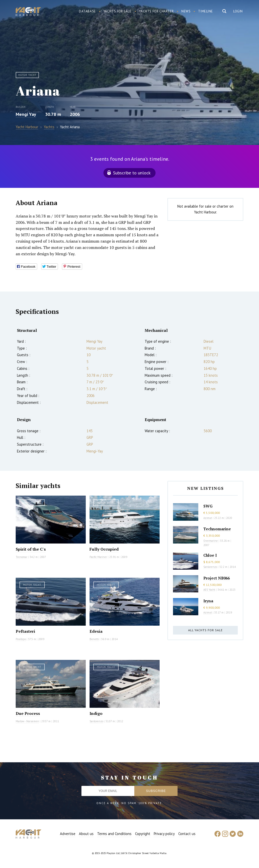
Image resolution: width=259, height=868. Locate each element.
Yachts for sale (117, 11)
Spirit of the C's (31, 549)
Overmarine (211, 541)
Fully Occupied (104, 549)
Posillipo (21, 639)
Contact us (187, 834)
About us (86, 834)
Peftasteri (25, 631)
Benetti (94, 639)
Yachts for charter (157, 11)
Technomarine (217, 529)
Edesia (96, 631)
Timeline (206, 11)
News (186, 11)
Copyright (143, 834)
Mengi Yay (26, 114)
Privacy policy (164, 834)
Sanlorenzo (96, 721)
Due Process (28, 713)
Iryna (208, 601)
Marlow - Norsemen (27, 721)
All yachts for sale (205, 630)
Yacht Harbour (28, 12)
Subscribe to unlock (132, 173)
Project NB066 (217, 578)
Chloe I (210, 555)
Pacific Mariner (98, 557)
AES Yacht (209, 590)
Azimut (208, 518)
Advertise (68, 834)
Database (87, 11)
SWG (208, 506)
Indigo (96, 713)
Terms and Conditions (114, 834)
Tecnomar (21, 557)
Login (238, 11)
